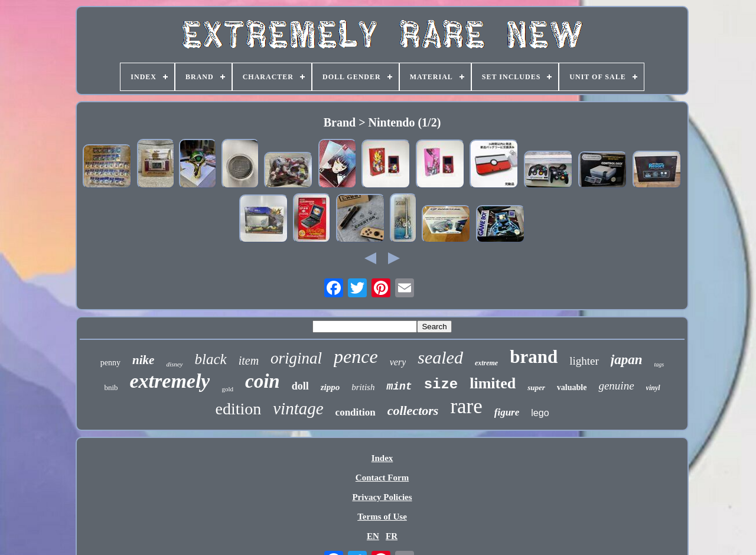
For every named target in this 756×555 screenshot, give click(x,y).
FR (392, 536)
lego (540, 413)
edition (238, 409)
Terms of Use (382, 517)
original (296, 358)
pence (356, 356)
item (249, 361)
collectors (413, 410)
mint (399, 387)
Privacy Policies (382, 497)
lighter (584, 361)
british (363, 387)
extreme (486, 363)
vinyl (653, 388)
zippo (330, 387)
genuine (616, 386)
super (536, 387)
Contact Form (382, 478)
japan (627, 360)
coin (263, 381)
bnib (111, 387)
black (211, 359)
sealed (440, 357)
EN (373, 536)
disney (174, 364)
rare (466, 406)
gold (227, 389)
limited (493, 383)
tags (659, 364)
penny (110, 363)
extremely (170, 381)
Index (382, 458)
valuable (572, 387)
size (441, 384)
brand (534, 357)
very (398, 362)
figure (507, 412)
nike (143, 360)
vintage (298, 408)
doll (300, 386)
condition (356, 412)
